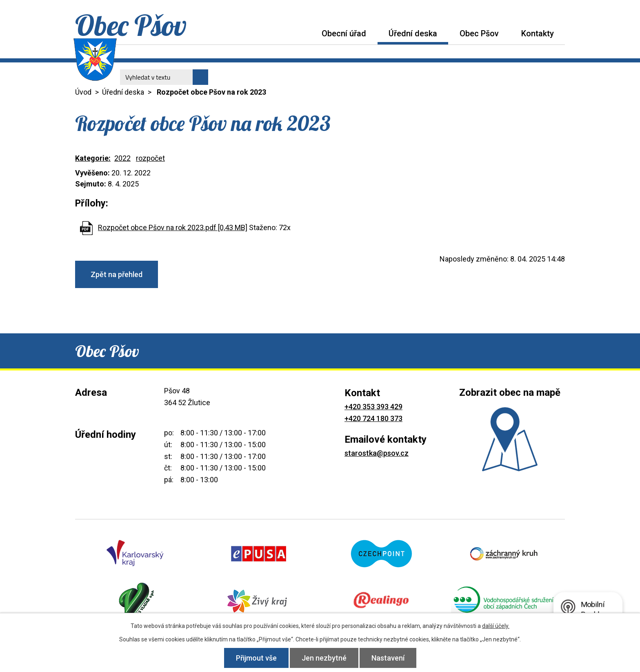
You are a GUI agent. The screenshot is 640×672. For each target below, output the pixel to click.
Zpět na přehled (117, 274)
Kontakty (538, 33)
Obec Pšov (479, 33)
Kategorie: (93, 158)
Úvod (299, 33)
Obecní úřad (344, 33)
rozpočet (150, 158)
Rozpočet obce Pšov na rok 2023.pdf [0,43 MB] (173, 227)
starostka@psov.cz (377, 453)
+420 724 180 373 (373, 418)
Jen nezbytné (324, 658)
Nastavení (388, 658)
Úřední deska (413, 33)
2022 (122, 158)
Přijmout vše (256, 658)
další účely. (496, 626)
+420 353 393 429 (373, 407)
